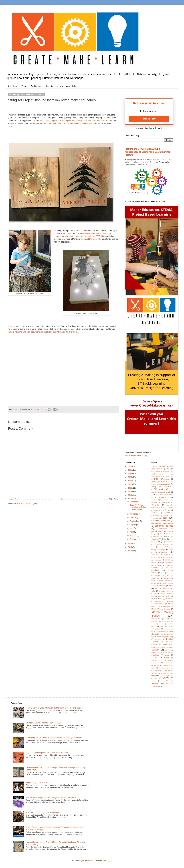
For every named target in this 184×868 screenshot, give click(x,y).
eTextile (162, 557)
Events (24, 86)
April (132, 532)
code (165, 518)
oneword (167, 629)
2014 (130, 551)
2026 (130, 466)
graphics (170, 573)
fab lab (168, 560)
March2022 (156, 619)
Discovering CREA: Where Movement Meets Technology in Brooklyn (54, 738)
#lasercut (155, 484)
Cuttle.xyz (170, 542)
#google (167, 479)
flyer (153, 565)
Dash (153, 547)
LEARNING (169, 591)
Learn (161, 591)
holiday (161, 581)
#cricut (168, 477)
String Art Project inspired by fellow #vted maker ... (138, 507)
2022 (130, 481)
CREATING (167, 536)
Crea (161, 534)
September (135, 521)
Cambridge (156, 505)
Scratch (155, 650)
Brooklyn (154, 502)
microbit (154, 621)
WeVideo (155, 683)
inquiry (154, 586)
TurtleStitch (162, 668)
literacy (163, 593)
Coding (154, 521)
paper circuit (162, 632)
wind (168, 683)
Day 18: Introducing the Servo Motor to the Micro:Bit (47, 753)
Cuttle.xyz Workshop (162, 544)
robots (163, 647)
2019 (130, 492)
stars (167, 655)
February (134, 539)
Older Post (113, 499)
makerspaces (159, 604)
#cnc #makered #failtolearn (161, 471)
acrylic (168, 492)
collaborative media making (162, 523)
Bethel (169, 500)
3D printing (160, 489)
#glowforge (156, 479)
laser (171, 586)
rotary (169, 647)
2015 (130, 547)
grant (163, 573)
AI (152, 495)
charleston (155, 513)
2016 (130, 544)
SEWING (168, 650)
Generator (155, 568)
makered (170, 601)
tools (169, 663)
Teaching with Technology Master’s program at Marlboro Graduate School (79, 121)
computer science (164, 526)
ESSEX (154, 557)
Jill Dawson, (92, 239)
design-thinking (158, 549)
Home (64, 499)
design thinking (165, 547)
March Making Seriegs (161, 609)
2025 (130, 470)
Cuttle (157, 541)
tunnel (154, 668)
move (153, 624)
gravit (167, 575)
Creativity (155, 539)
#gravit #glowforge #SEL (161, 482)
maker (160, 599)
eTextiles (170, 557)
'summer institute (157, 466)
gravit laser (156, 578)
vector (167, 670)
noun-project (156, 629)
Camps (162, 508)
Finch (161, 563)
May (132, 528)
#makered (166, 484)
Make (153, 599)
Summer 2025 (157, 660)
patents (168, 634)
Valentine (158, 671)
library (156, 593)
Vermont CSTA (166, 673)
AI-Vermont (160, 495)
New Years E (165, 626)
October (133, 517)
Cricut (164, 539)
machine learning (164, 596)
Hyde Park (170, 581)
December (134, 502)
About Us (49, 86)
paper (153, 632)
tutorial (171, 668)
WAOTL (166, 678)
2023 (130, 477)
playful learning (168, 637)
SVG (162, 663)
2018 (130, 495)
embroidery (155, 555)
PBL (153, 637)
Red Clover (166, 642)
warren (154, 681)
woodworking (156, 686)
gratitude (157, 575)
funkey (160, 565)
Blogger (108, 861)
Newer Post (14, 499)
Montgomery (166, 621)
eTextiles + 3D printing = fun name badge (43, 812)
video (154, 676)
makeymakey (166, 606)
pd (158, 637)
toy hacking (156, 665)
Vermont (154, 673)
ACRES (160, 492)
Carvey (168, 510)
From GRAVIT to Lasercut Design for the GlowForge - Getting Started (54, 708)
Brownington (166, 502)
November (134, 514)
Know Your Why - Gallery (67, 86)
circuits (167, 515)
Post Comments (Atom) (29, 504)
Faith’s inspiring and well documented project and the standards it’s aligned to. (43, 332)
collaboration (165, 521)
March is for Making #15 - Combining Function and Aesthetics (51, 797)
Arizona (169, 495)
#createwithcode (157, 477)
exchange (158, 560)
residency (166, 644)
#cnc (169, 469)
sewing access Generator (161, 652)
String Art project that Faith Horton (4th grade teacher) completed (62, 123)
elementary (162, 552)
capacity (171, 508)
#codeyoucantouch (158, 474)
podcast (158, 639)
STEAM (154, 658)
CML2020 (155, 518)
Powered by (149, 128)
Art (152, 497)
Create (168, 534)
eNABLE (167, 555)
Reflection (155, 644)
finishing (168, 563)
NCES (154, 626)
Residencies (36, 86)
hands (154, 581)
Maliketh (91, 861)
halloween (167, 578)
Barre (162, 500)
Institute (162, 586)
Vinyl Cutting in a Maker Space (38, 783)
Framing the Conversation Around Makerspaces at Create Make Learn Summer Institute (147, 152)
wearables (166, 681)
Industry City (166, 583)
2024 (130, 474)
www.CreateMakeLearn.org (136, 455)
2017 (130, 499)
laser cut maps (160, 588)
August (133, 525)
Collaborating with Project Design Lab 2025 (43, 723)
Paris (162, 634)
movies (161, 624)
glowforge (156, 570)
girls (167, 568)
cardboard (158, 510)
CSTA (171, 539)
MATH (168, 619)
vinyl (156, 678)
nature (169, 624)
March (133, 535)
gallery (168, 565)
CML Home (13, 86)
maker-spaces (159, 601)
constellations (157, 531)
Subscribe (149, 119)
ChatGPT (167, 513)
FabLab (154, 563)
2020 (130, 488)
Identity (156, 583)
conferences (163, 529)
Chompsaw (155, 515)
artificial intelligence (163, 497)
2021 (130, 484)
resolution (155, 647)
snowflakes (155, 655)
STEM (166, 658)
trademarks (167, 665)
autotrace (155, 500)
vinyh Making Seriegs (166, 676)
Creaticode (155, 536)
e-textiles (170, 550)
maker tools (169, 599)
